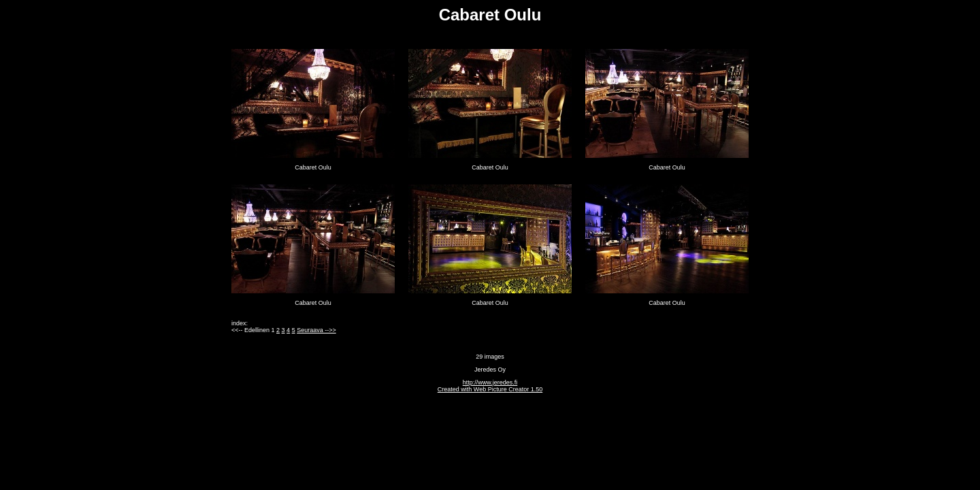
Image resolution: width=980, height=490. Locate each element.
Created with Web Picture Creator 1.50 (490, 389)
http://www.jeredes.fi (490, 382)
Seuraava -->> (316, 330)
